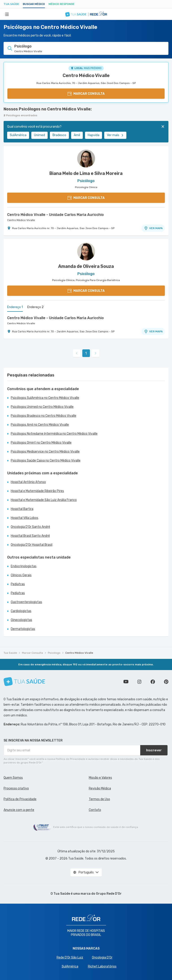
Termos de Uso (99, 799)
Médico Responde (62, 4)
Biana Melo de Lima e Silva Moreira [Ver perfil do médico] (86, 173)
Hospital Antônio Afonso (28, 482)
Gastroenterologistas (26, 602)
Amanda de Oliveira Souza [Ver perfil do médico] (86, 266)
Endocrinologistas (24, 566)
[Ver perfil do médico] (86, 159)
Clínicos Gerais (21, 575)
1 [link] (86, 353)
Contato (95, 810)
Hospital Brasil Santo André (30, 536)
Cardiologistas (21, 611)
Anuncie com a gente (19, 810)
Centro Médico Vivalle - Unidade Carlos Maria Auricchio (55, 215)
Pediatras (18, 584)
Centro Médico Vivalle (86, 75)
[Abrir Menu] (7, 14)
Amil (77, 135)
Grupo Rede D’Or (109, 894)
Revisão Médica (100, 788)
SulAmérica (18, 135)
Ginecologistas (21, 620)
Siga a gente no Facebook (153, 682)
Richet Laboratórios (102, 966)
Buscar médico (34, 4)
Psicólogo (54, 653)
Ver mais (115, 135)
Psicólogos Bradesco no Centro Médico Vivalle (44, 416)
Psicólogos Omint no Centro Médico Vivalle (41, 443)
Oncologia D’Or (102, 957)
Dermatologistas (23, 629)
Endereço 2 (35, 307)
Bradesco (59, 135)
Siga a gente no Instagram (139, 682)
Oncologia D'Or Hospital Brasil (32, 545)
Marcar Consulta (32, 653)
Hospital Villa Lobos (24, 518)
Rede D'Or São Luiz (70, 957)
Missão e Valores (100, 778)
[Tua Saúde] (24, 682)
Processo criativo (16, 788)
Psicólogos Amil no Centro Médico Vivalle (40, 425)
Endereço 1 (15, 307)
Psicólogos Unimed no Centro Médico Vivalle (42, 407)
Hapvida (93, 135)
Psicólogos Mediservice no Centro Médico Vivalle (45, 452)
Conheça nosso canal (126, 682)
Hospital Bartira (22, 509)
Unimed (39, 135)
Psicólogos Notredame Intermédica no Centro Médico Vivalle (54, 434)
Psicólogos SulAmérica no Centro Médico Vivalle (45, 398)
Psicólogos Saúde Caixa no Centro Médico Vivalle (46, 461)
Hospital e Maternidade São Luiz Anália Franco (44, 500)
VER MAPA (153, 228)
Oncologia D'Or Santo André (30, 527)
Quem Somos (13, 778)
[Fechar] (163, 127)
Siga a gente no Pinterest (166, 682)
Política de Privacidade (20, 799)
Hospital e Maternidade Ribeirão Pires (37, 491)
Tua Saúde (11, 4)
